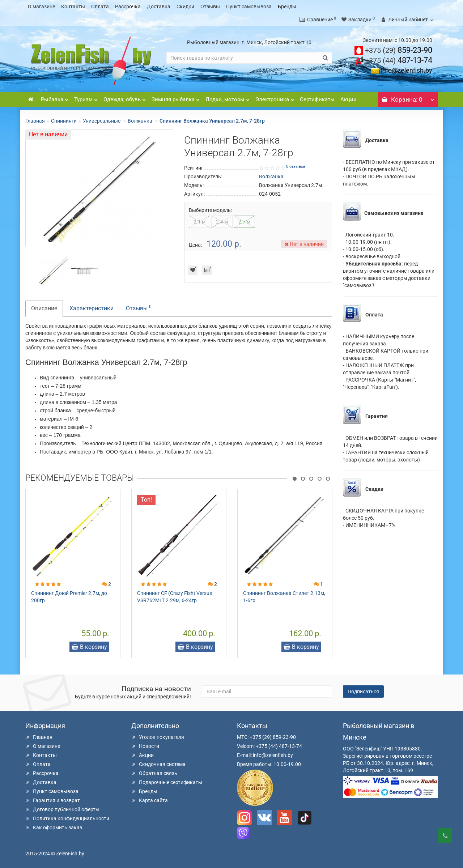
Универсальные (102, 121)
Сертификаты (317, 99)
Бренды (287, 7)
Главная (35, 121)
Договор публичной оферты (62, 809)
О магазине (41, 7)
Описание (44, 308)
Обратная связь (154, 773)
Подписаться (363, 692)
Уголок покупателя (158, 737)
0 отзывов (296, 167)
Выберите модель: (210, 210)
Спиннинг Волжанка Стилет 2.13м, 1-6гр (284, 597)
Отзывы (210, 7)
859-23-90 (399, 50)
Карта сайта (150, 800)
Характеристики (92, 308)
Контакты (73, 7)
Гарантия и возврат (53, 800)
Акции (349, 99)
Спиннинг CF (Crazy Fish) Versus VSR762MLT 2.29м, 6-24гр (175, 597)
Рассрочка (128, 7)
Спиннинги (64, 121)
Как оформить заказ (54, 827)
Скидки (185, 7)
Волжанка (141, 121)
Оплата (100, 7)
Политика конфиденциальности (67, 818)
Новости (145, 746)
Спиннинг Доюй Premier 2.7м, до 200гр (69, 597)
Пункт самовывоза (249, 7)
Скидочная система (158, 764)
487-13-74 (399, 60)
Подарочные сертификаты (167, 782)
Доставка (159, 7)
